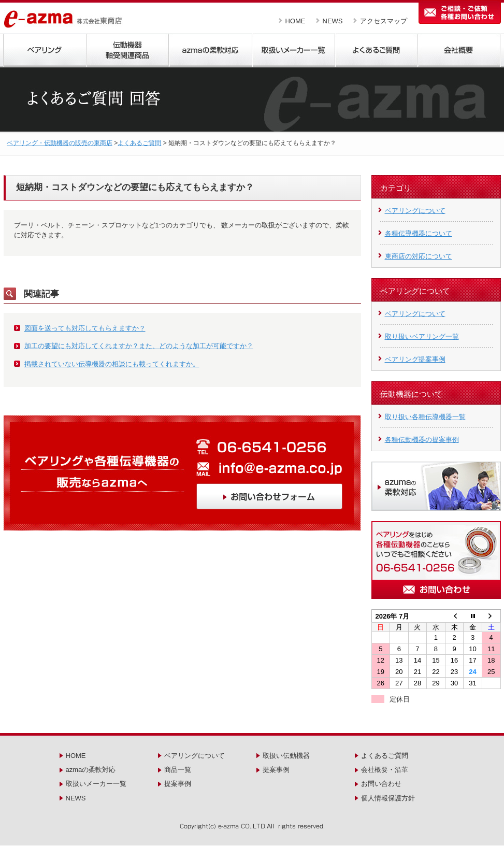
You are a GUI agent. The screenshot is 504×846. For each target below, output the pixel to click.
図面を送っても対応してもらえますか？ (85, 328)
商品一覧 (178, 770)
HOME (296, 21)
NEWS (333, 21)
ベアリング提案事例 (415, 359)
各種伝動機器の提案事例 (422, 440)
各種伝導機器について (419, 233)
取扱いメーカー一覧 (96, 784)
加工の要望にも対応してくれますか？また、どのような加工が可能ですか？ (139, 346)
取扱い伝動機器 (286, 756)
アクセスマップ (384, 21)
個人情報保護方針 (388, 798)
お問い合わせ (381, 784)
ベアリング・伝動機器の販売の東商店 (60, 143)
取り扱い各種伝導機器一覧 (425, 417)
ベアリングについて (415, 211)
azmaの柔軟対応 (91, 770)
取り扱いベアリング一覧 (422, 336)
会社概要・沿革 (385, 770)
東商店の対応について (419, 256)
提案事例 (178, 784)
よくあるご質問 (139, 143)
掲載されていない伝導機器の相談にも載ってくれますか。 (112, 364)
